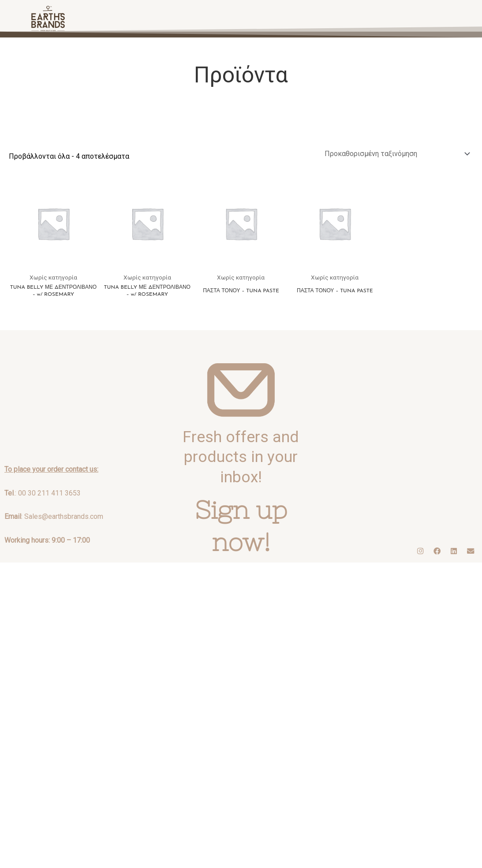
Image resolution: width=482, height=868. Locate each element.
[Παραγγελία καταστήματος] (396, 154)
